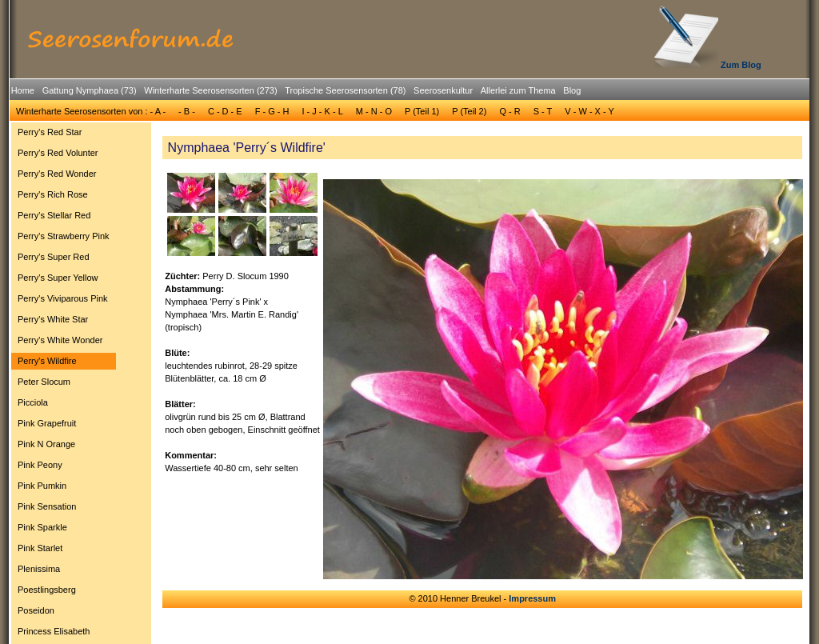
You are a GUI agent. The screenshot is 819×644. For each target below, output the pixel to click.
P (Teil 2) (469, 111)
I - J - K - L (322, 111)
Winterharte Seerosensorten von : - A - (91, 111)
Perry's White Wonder (60, 340)
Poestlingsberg (47, 590)
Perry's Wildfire (47, 361)
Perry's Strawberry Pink (64, 236)
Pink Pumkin (42, 486)
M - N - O (374, 111)
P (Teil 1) (422, 111)
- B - (187, 111)
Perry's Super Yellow (58, 278)
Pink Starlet (40, 548)
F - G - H (272, 111)
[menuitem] (23, 91)
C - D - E (225, 111)
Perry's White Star (53, 319)
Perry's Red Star (50, 132)
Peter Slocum (44, 382)
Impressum (532, 598)
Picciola (33, 402)
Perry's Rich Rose (53, 194)
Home (23, 90)
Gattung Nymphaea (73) (90, 90)
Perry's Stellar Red (54, 215)
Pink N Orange (46, 444)
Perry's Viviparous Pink (63, 298)
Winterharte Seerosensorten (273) (210, 90)
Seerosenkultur (443, 90)
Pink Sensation (47, 506)
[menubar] (296, 93)
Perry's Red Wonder (57, 174)
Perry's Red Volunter (58, 153)
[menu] (64, 384)
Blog (572, 90)
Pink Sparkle (42, 527)
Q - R (509, 111)
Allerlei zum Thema (518, 90)
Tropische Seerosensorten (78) (345, 90)
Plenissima (39, 569)
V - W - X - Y (589, 111)
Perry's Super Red (54, 257)
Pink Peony (40, 465)
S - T (543, 111)
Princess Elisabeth (54, 631)
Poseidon (36, 610)
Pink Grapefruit (47, 423)
